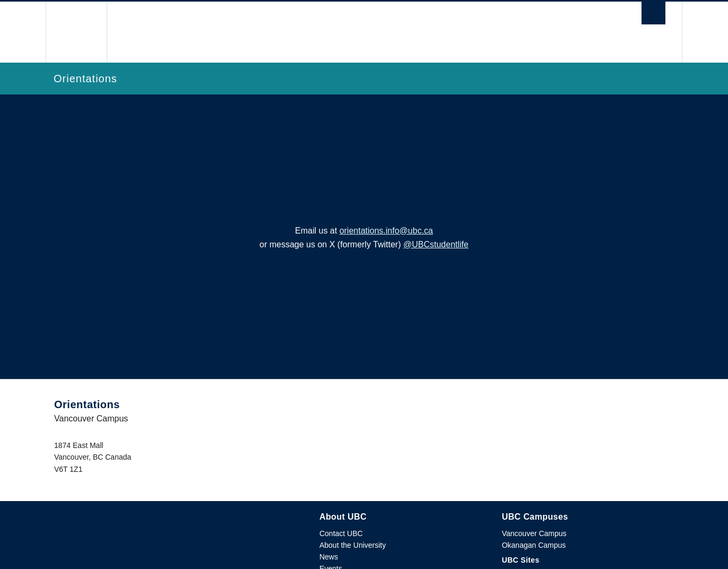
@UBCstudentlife (436, 244)
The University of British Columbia (76, 32)
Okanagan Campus (534, 545)
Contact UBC (341, 533)
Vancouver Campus (534, 533)
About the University (353, 545)
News (329, 557)
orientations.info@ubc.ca (386, 231)
